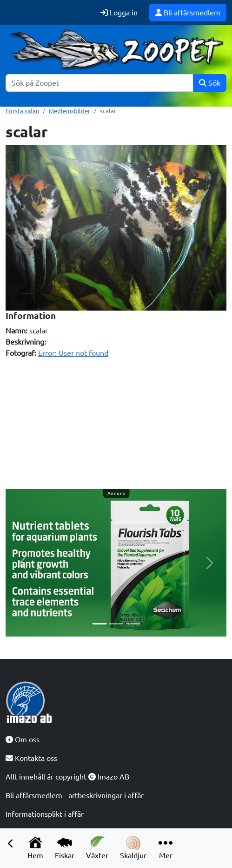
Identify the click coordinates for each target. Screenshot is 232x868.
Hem (35, 848)
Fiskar (65, 848)
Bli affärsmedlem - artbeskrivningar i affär (75, 795)
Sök (210, 83)
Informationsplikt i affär (45, 814)
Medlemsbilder (70, 111)
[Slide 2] (116, 624)
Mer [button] (166, 848)
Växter (97, 848)
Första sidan (22, 111)
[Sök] (99, 83)
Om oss (23, 739)
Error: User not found (73, 353)
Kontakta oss (31, 758)
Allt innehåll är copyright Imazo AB (67, 777)
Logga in (119, 13)
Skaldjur (133, 848)
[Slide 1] (99, 624)
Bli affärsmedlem (188, 13)
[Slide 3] (133, 624)
